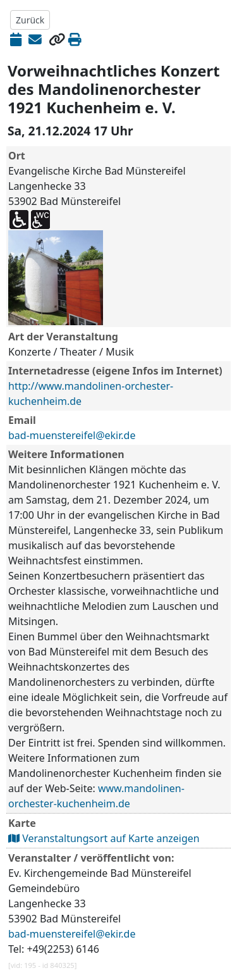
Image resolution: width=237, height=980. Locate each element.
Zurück (30, 20)
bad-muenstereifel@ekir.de (72, 435)
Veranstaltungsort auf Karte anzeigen (104, 838)
